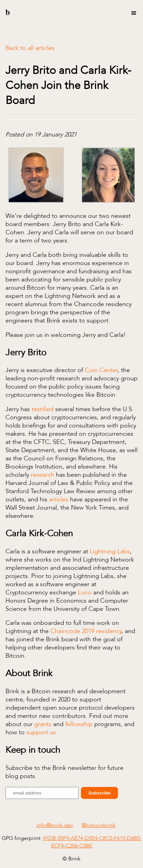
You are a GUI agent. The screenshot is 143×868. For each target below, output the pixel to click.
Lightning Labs (110, 551)
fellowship (79, 724)
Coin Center (101, 370)
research (43, 475)
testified (43, 409)
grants (43, 724)
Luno (85, 592)
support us (41, 732)
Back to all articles (30, 48)
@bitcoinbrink (99, 825)
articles (59, 499)
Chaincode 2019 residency (86, 631)
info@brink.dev (55, 825)
